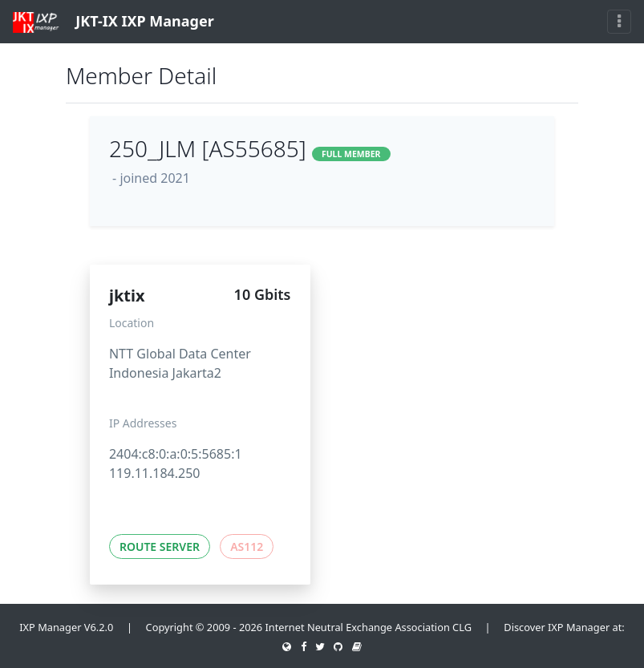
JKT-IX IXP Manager (113, 22)
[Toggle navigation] (619, 22)
